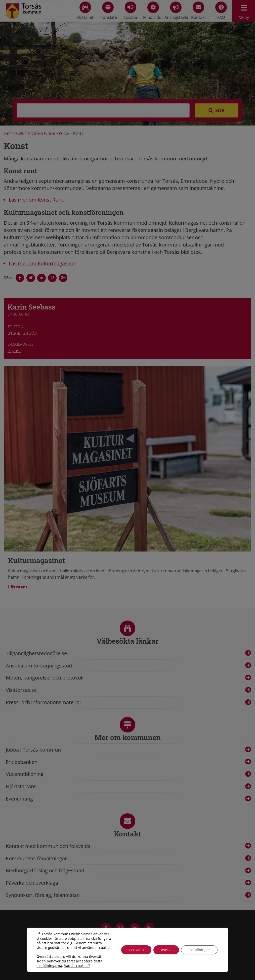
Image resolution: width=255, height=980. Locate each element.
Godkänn (136, 950)
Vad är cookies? (77, 966)
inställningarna (49, 966)
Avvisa (166, 950)
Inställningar (199, 950)
